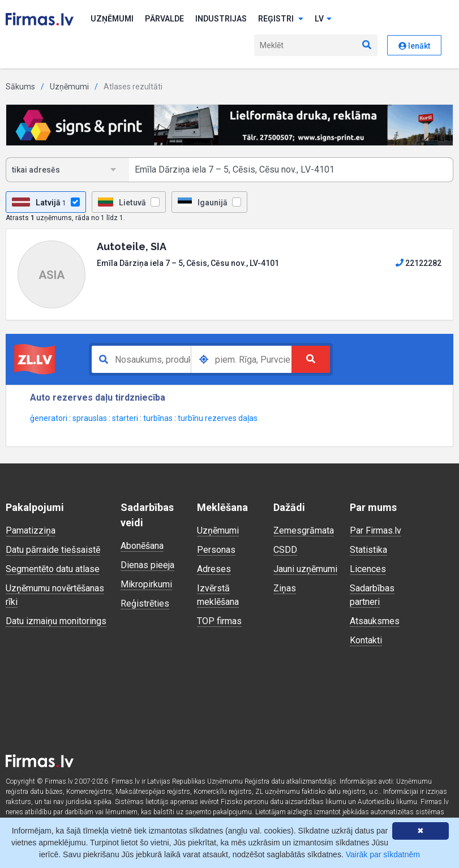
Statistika (368, 550)
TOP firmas (219, 621)
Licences (368, 569)
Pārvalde (164, 19)
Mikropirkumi (146, 584)
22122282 (419, 263)
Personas (216, 550)
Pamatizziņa (31, 530)
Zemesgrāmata (304, 530)
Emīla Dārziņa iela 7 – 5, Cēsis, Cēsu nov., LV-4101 (188, 263)
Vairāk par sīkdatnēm (383, 854)
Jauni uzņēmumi (305, 569)
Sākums (20, 87)
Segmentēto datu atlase (53, 569)
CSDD (285, 550)
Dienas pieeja (147, 565)
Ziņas (285, 588)
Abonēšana (142, 546)
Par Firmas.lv (376, 530)
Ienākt (414, 46)
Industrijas (221, 19)
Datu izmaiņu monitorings (56, 621)
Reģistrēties (145, 603)
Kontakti (366, 640)
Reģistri (281, 19)
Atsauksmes (375, 621)
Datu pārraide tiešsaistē (53, 550)
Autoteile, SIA (132, 246)
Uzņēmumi (112, 19)
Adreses (214, 569)
